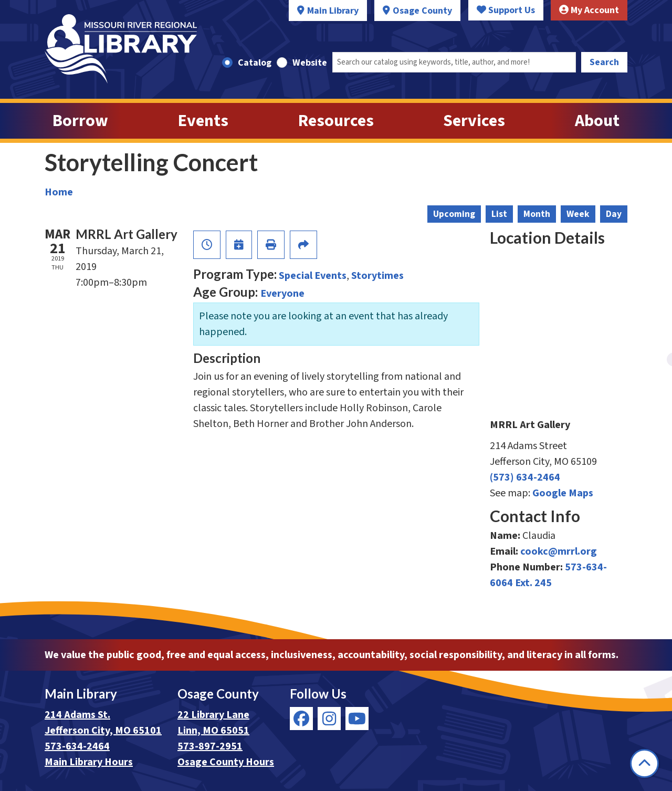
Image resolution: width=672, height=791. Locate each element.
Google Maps (563, 493)
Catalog (255, 63)
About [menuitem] (597, 121)
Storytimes (377, 276)
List (499, 214)
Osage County (422, 11)
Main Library (333, 11)
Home (59, 192)
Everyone (282, 294)
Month (537, 214)
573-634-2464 (77, 746)
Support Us (506, 10)
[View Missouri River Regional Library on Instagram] (329, 719)
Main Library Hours (89, 762)
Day (614, 214)
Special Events (313, 276)
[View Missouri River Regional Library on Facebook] (301, 719)
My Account (589, 10)
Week (578, 214)
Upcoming (454, 214)
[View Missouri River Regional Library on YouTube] (357, 719)
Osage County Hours (226, 762)
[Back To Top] (644, 763)
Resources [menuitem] (336, 121)
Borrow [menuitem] (80, 121)
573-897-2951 (210, 746)
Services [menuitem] (474, 121)
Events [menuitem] (203, 121)
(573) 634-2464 (525, 477)
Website (310, 63)
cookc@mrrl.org (559, 551)
